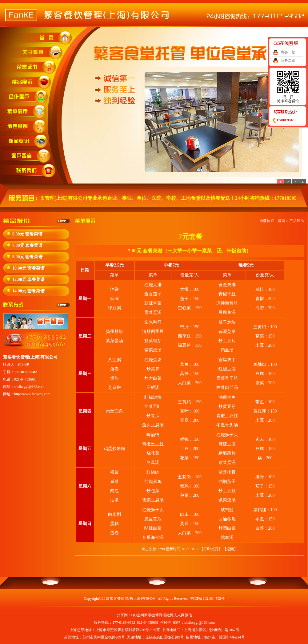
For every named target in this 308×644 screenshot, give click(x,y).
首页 (282, 221)
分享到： (124, 615)
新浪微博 (151, 615)
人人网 (179, 615)
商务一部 (288, 52)
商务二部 (288, 61)
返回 (230, 549)
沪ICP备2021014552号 (207, 599)
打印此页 (211, 549)
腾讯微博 (166, 615)
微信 (188, 615)
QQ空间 (138, 615)
